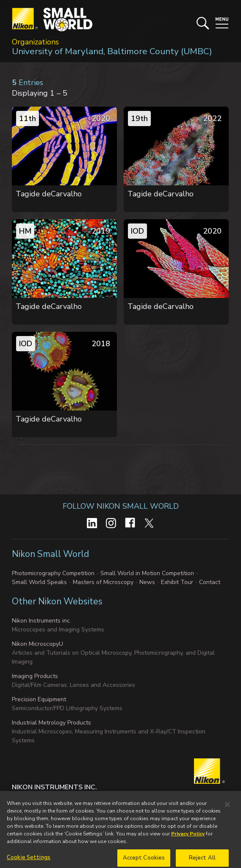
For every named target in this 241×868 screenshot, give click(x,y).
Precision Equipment (39, 699)
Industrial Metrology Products (51, 723)
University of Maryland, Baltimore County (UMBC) (112, 51)
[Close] (227, 810)
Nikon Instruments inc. (42, 621)
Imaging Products (35, 676)
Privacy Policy (188, 839)
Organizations (35, 42)
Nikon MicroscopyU (37, 644)
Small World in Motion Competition (147, 573)
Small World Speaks (39, 582)
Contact (210, 582)
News (147, 582)
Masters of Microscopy (103, 582)
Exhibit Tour (177, 582)
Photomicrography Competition (53, 573)
